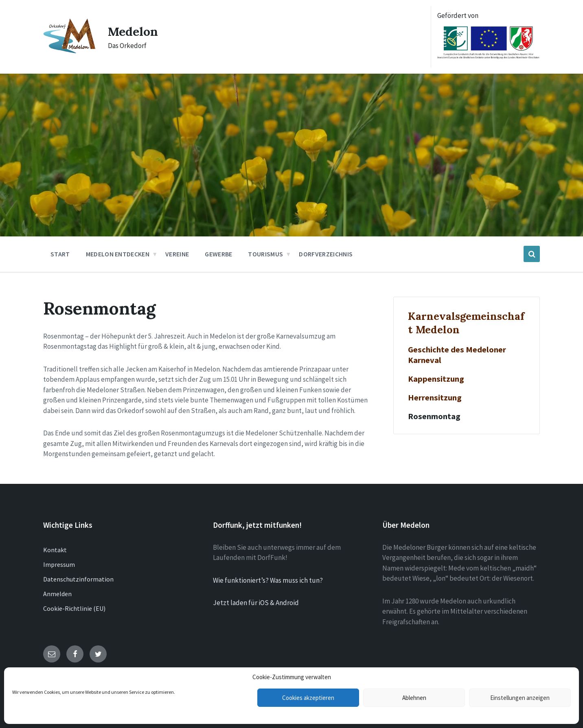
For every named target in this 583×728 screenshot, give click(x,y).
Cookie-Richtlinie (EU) (74, 608)
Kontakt (55, 550)
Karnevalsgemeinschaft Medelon (466, 323)
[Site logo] (69, 51)
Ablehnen (414, 698)
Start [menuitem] (60, 254)
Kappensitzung (436, 379)
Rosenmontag (434, 416)
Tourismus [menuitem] (265, 254)
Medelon (133, 31)
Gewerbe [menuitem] (218, 254)
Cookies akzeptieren (308, 698)
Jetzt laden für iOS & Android (256, 603)
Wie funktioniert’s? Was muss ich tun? (268, 580)
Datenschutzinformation (78, 579)
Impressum (59, 564)
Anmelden (57, 594)
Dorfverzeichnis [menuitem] (326, 254)
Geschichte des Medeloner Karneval (457, 355)
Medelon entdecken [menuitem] (118, 254)
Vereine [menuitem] (177, 254)
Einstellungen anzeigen (520, 698)
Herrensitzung (435, 398)
